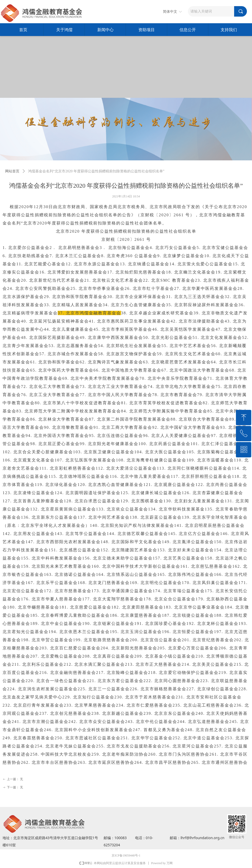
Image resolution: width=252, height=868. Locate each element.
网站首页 (12, 171)
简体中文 (170, 12)
